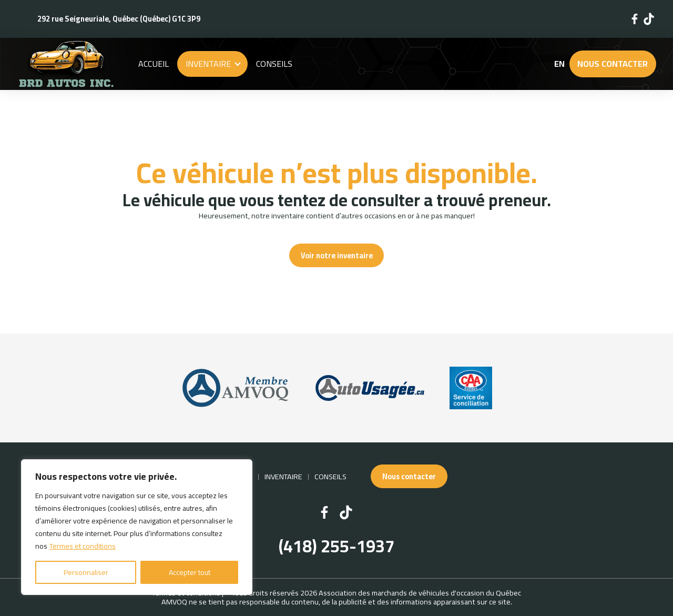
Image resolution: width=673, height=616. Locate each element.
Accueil (154, 64)
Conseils (274, 64)
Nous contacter (613, 64)
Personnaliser (86, 572)
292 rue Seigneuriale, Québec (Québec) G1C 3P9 (119, 19)
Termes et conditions (83, 546)
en (559, 64)
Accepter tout (190, 572)
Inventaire (208, 64)
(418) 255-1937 (336, 547)
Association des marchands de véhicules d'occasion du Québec (420, 593)
